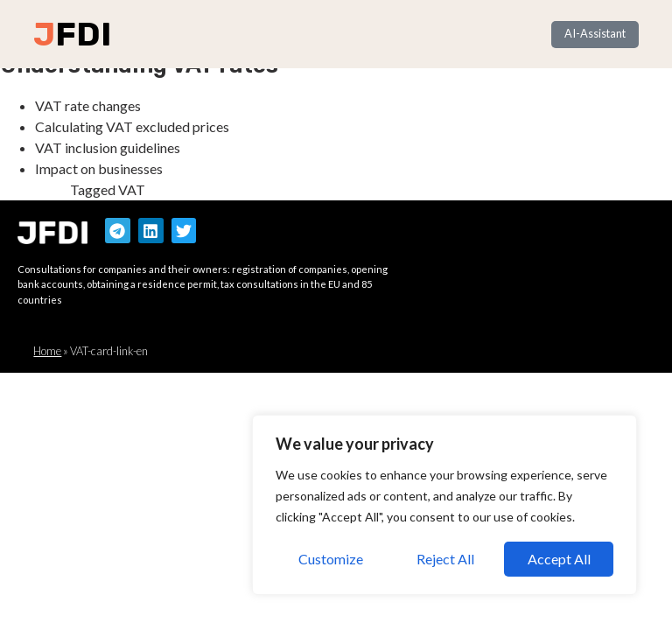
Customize (331, 559)
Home (47, 351)
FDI (83, 34)
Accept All (559, 559)
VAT (132, 189)
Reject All (445, 559)
